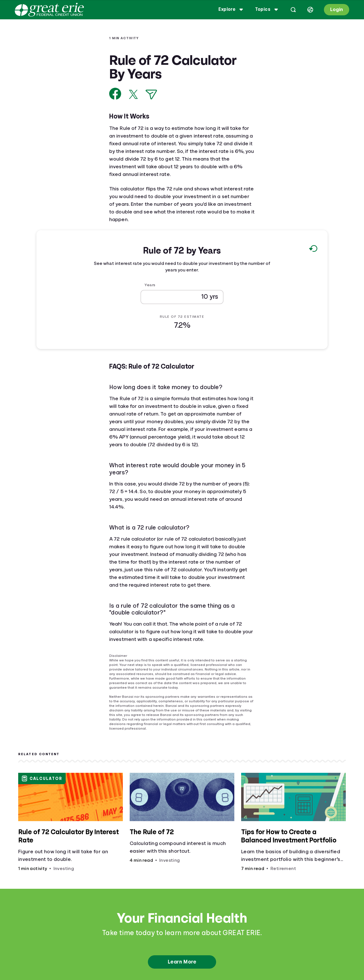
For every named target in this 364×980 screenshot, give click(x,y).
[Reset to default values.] (313, 250)
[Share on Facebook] (115, 94)
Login (337, 10)
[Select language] (310, 10)
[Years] (182, 297)
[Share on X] (133, 94)
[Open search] (293, 10)
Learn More (182, 962)
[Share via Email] (151, 95)
